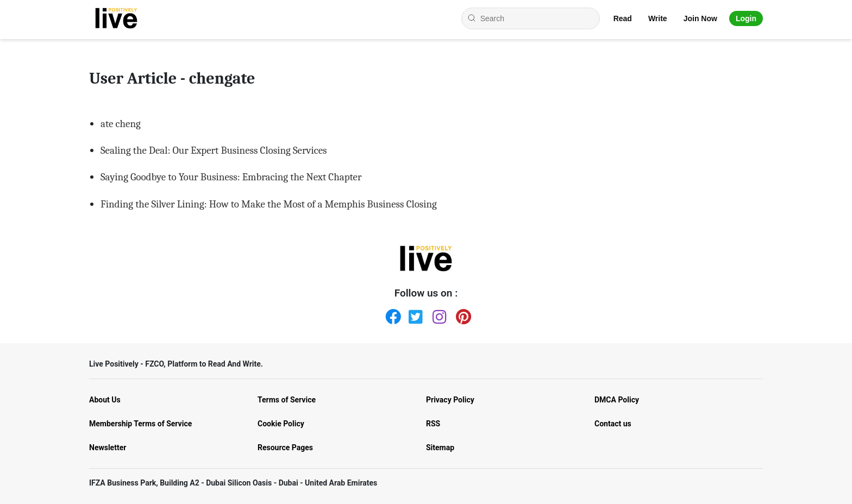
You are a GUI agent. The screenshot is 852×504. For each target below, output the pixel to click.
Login (746, 18)
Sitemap (440, 448)
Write (658, 18)
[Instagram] (438, 314)
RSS (433, 424)
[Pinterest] (461, 314)
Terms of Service (287, 400)
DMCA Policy (617, 400)
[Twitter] (414, 314)
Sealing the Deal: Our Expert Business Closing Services (214, 150)
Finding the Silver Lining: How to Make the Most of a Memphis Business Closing (269, 204)
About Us (105, 400)
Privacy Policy (450, 400)
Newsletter (108, 448)
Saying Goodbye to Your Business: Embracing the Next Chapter (231, 177)
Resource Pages (285, 448)
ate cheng (121, 124)
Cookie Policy (281, 424)
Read (623, 18)
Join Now (700, 18)
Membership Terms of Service (140, 424)
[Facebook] (391, 314)
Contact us (613, 424)
